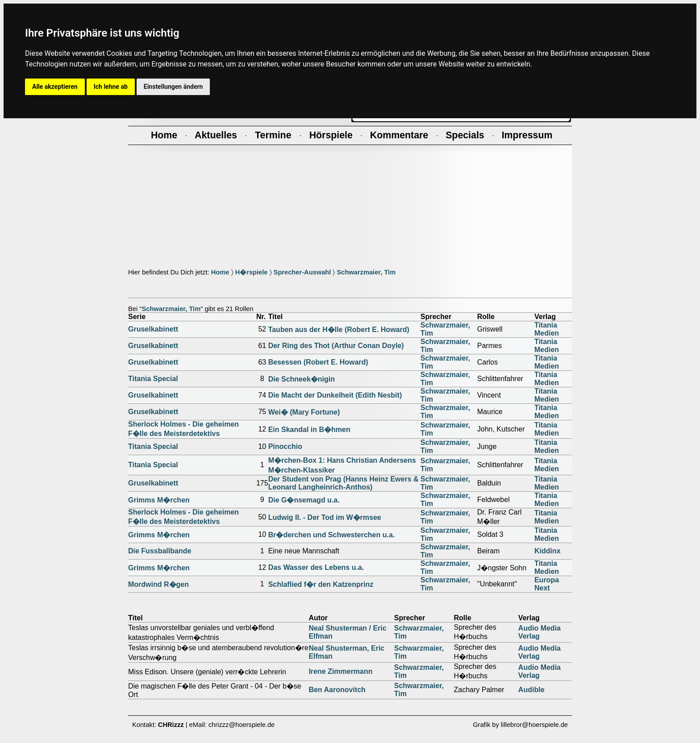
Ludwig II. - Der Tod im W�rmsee (325, 517)
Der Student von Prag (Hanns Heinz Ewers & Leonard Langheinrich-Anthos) (344, 483)
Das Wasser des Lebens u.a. (316, 567)
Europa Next (547, 584)
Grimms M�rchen (159, 500)
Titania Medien (547, 329)
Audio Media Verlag (540, 632)
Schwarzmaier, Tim (366, 272)
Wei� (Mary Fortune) (304, 412)
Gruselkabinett (153, 329)
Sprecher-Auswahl (302, 272)
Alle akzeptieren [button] (55, 87)
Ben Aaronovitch (337, 690)
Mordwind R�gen (158, 584)
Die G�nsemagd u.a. (304, 500)
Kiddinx (548, 551)
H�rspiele (252, 272)
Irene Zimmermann (340, 671)
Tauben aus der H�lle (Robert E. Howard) (339, 330)
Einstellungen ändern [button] (173, 87)
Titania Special (153, 379)
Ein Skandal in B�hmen (309, 430)
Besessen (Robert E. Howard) (318, 362)
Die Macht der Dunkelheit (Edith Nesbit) (335, 395)
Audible (531, 690)
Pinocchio (285, 446)
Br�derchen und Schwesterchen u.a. (332, 535)
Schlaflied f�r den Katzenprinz (321, 584)
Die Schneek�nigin (302, 379)
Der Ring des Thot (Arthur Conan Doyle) (336, 346)
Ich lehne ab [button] (111, 87)
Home (220, 272)
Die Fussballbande (160, 551)
